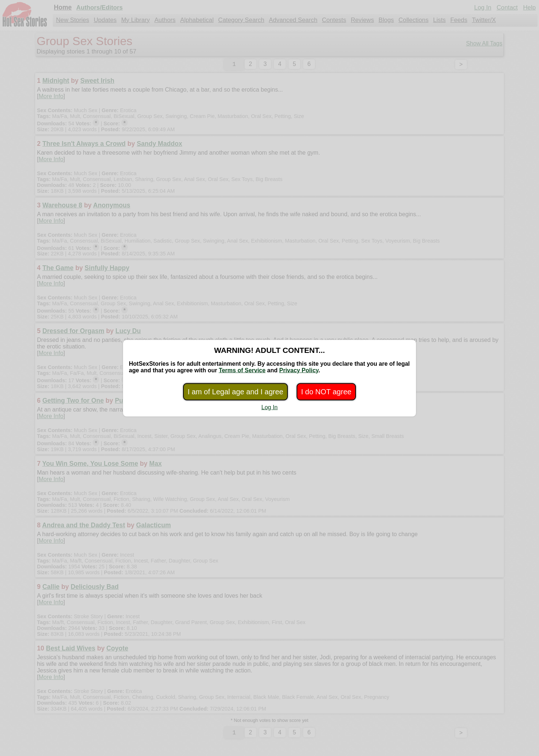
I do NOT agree (326, 391)
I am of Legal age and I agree (235, 391)
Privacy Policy (299, 370)
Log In (269, 407)
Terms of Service (242, 370)
